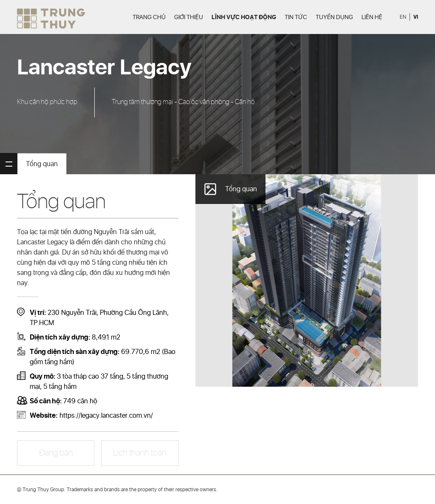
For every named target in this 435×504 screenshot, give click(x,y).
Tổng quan (42, 164)
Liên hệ (372, 17)
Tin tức (296, 17)
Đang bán (56, 453)
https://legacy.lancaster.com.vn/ (106, 416)
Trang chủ (149, 17)
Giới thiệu (189, 17)
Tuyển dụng (334, 17)
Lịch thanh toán (140, 453)
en (403, 17)
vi (416, 17)
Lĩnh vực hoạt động (244, 17)
